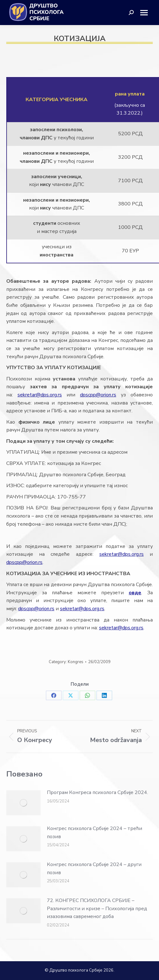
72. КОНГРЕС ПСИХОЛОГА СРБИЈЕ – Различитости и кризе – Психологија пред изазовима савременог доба (97, 908)
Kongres (76, 662)
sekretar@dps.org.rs (40, 395)
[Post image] (23, 803)
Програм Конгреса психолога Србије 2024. (97, 792)
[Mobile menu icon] (146, 13)
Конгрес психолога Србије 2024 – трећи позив (94, 833)
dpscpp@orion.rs (98, 395)
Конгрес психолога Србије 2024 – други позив (94, 869)
